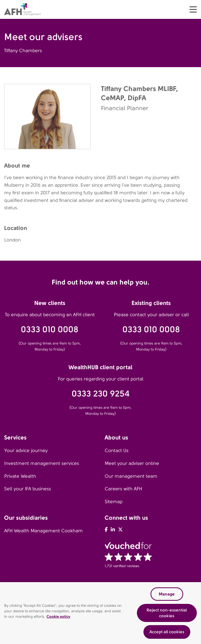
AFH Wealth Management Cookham (43, 531)
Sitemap (114, 502)
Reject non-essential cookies (167, 613)
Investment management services (42, 463)
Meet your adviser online (132, 463)
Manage (167, 594)
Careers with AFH (123, 489)
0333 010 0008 (50, 329)
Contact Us (117, 450)
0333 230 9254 (101, 394)
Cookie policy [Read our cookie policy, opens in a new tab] (58, 616)
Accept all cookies (167, 632)
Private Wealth (20, 476)
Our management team (131, 476)
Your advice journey (26, 450)
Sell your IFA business (28, 489)
